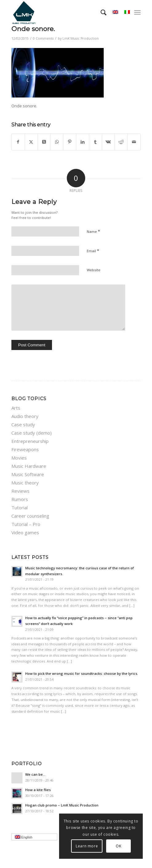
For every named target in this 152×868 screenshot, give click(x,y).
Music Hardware (29, 466)
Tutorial (20, 508)
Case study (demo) (32, 433)
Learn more (87, 846)
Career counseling (30, 516)
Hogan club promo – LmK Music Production (62, 805)
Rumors (20, 499)
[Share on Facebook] (18, 142)
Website (94, 270)
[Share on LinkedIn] (83, 142)
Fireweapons (25, 449)
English (36, 838)
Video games (25, 532)
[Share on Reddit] (121, 142)
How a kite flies (38, 790)
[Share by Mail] (134, 142)
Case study (23, 424)
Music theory (25, 483)
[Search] (100, 12)
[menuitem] (100, 12)
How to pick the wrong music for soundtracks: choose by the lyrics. (82, 673)
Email (93, 251)
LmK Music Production (81, 38)
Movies (19, 458)
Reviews (20, 491)
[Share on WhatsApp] (57, 142)
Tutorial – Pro (26, 524)
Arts (16, 408)
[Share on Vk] (108, 142)
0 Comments (43, 38)
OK (118, 846)
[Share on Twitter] (31, 142)
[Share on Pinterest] (70, 142)
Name (93, 231)
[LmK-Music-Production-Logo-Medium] (63, 12)
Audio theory (25, 416)
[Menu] (137, 12)
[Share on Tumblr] (96, 142)
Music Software (28, 474)
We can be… (35, 774)
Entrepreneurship (30, 441)
